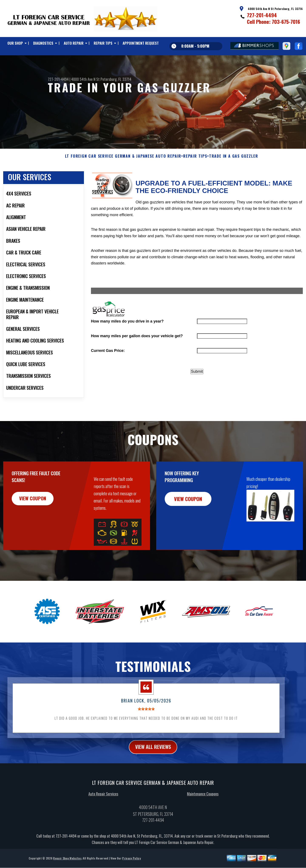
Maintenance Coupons (203, 815)
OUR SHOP (15, 43)
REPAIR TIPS (103, 43)
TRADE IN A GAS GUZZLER (234, 177)
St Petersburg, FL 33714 (114, 79)
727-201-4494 (262, 15)
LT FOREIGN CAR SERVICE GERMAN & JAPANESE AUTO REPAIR (123, 177)
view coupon (35, 520)
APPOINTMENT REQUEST (141, 43)
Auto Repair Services (103, 815)
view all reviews (153, 768)
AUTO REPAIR (74, 43)
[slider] (146, 730)
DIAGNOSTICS (43, 43)
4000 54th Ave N (83, 79)
